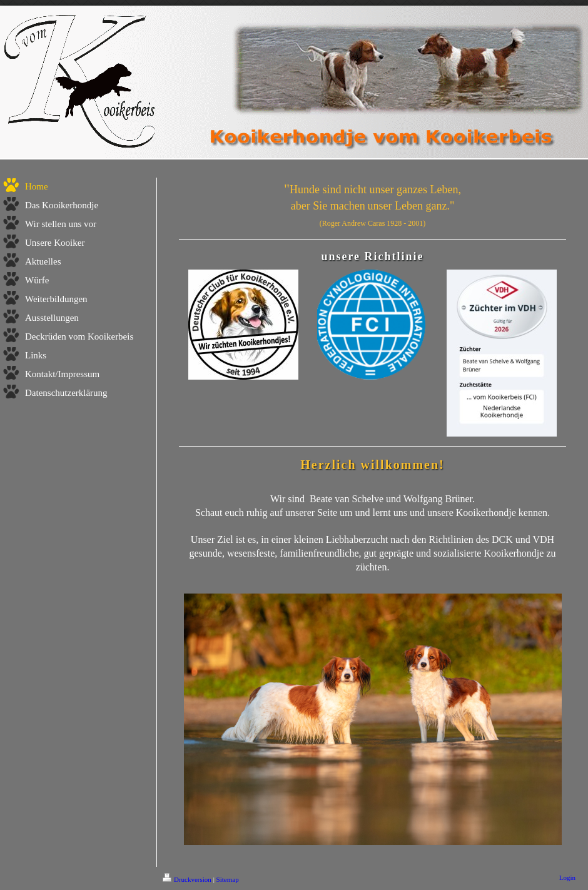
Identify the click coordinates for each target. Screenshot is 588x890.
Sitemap (228, 879)
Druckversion (187, 879)
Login (567, 877)
